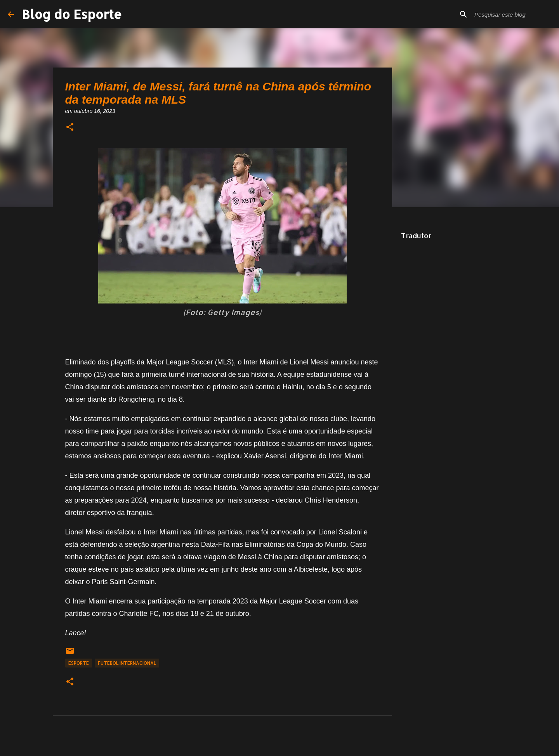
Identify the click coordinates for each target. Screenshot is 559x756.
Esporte (79, 663)
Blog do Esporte (72, 14)
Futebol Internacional (127, 663)
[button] (70, 127)
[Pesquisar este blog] (512, 14)
